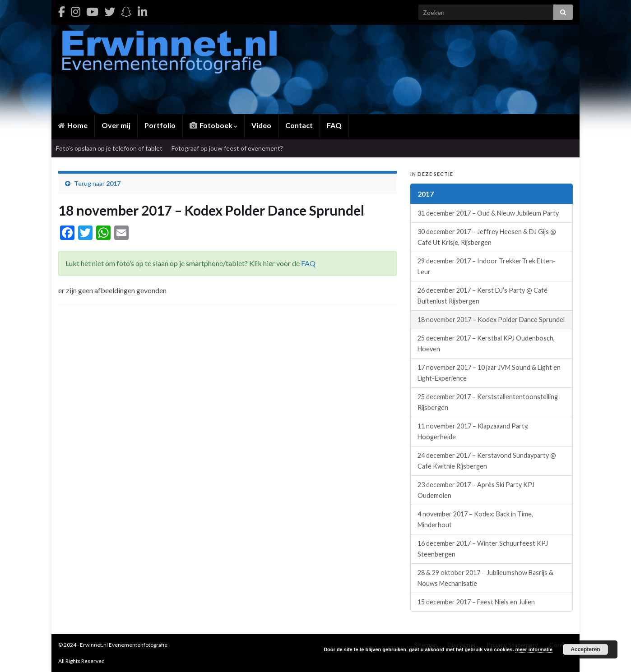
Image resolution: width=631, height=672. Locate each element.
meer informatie (534, 649)
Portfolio (160, 125)
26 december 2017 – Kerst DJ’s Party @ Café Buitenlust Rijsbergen (483, 296)
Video (261, 125)
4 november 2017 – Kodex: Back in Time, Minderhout (475, 519)
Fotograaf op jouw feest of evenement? (227, 148)
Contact (299, 125)
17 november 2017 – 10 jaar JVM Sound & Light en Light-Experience (489, 373)
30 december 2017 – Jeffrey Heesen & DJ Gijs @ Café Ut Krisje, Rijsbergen (487, 237)
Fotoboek (213, 125)
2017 (113, 183)
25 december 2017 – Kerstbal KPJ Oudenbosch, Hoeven (486, 343)
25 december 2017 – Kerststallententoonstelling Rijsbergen (488, 402)
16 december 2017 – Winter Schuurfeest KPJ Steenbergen (483, 549)
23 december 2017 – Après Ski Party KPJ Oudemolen (476, 490)
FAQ (334, 125)
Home (73, 125)
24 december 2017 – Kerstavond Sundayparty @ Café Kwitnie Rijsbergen (487, 461)
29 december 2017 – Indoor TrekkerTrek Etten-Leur (487, 266)
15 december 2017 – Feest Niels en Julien (476, 602)
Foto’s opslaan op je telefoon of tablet (109, 148)
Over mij (116, 125)
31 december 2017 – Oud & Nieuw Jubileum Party (488, 213)
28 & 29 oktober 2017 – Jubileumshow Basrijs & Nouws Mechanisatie (485, 578)
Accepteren (585, 649)
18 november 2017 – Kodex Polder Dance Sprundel (491, 320)
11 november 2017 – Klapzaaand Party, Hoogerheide (473, 431)
